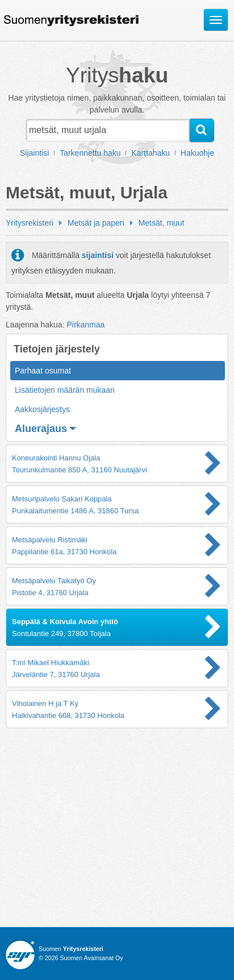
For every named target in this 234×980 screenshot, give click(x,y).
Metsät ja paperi (96, 223)
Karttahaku (151, 153)
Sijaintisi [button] (34, 153)
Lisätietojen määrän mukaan (65, 390)
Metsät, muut (162, 223)
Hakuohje (197, 153)
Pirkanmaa (85, 325)
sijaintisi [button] (98, 255)
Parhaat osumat (43, 371)
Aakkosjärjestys (42, 409)
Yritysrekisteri (30, 223)
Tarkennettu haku (90, 153)
